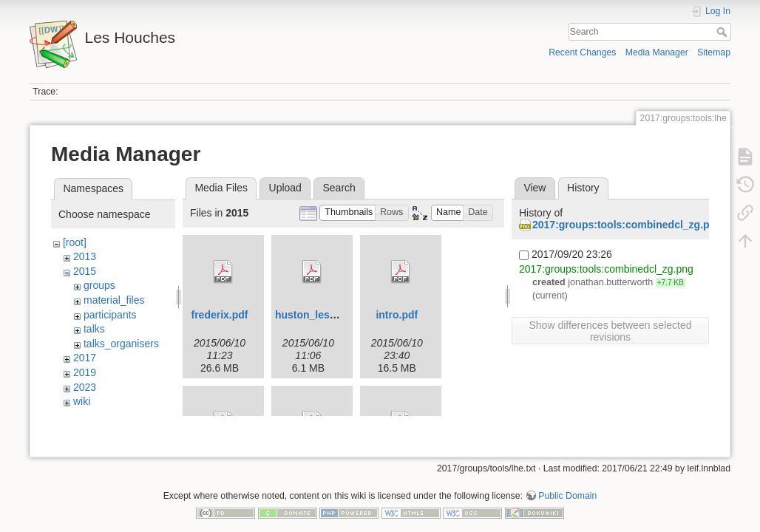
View (535, 188)
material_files (114, 300)
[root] (75, 242)
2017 (85, 358)
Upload (285, 188)
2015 (85, 271)
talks (94, 329)
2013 (85, 256)
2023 (85, 387)
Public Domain (567, 483)
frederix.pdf (219, 315)
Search (723, 32)
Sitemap (714, 52)
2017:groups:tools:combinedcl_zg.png (627, 225)
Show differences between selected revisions (611, 331)
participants (110, 315)
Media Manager (657, 52)
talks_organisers (121, 344)
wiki (82, 401)
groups (99, 285)
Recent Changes (582, 52)
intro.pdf (397, 315)
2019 (85, 372)
